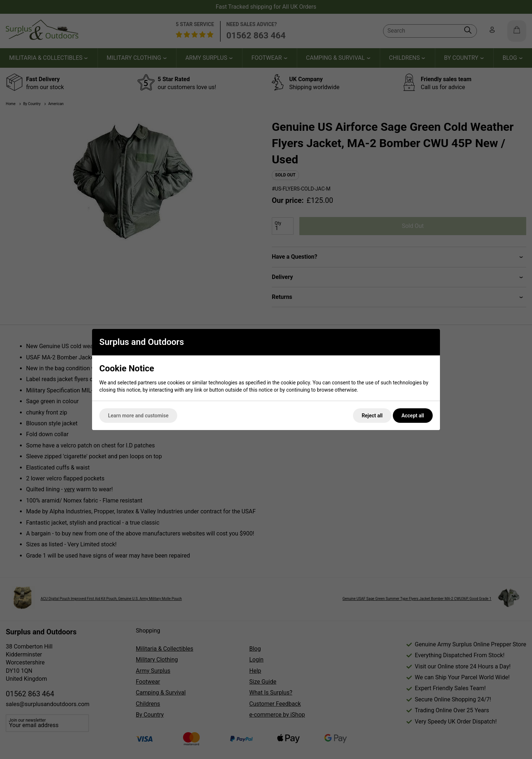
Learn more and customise (138, 416)
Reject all (372, 416)
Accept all (413, 416)
